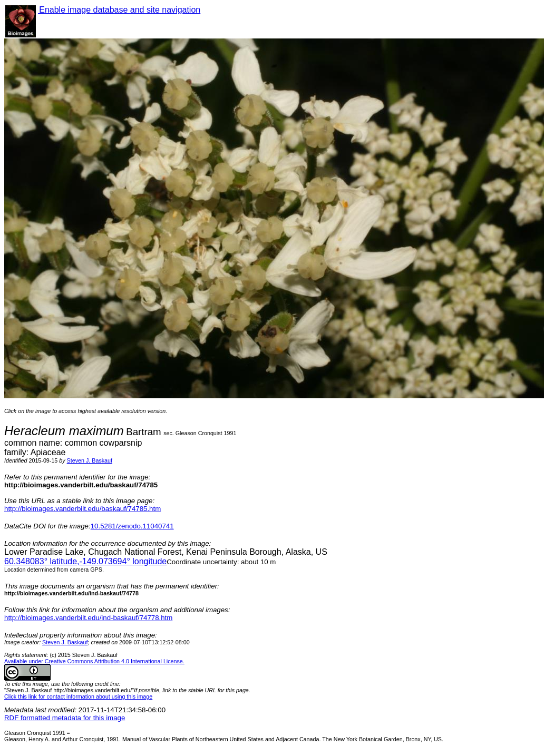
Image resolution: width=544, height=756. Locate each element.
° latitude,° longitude (85, 561)
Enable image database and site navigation (119, 10)
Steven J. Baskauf (90, 460)
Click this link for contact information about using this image (78, 696)
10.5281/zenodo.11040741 (132, 526)
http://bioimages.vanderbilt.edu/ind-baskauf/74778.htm (88, 618)
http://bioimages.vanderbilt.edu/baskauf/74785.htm (82, 509)
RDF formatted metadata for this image (65, 718)
